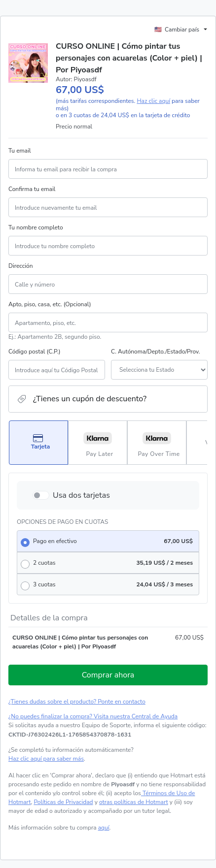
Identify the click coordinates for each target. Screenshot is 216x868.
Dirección (21, 266)
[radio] (108, 541)
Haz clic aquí (153, 101)
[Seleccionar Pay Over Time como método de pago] (157, 443)
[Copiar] (70, 735)
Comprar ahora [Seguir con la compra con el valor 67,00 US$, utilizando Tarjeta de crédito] (108, 675)
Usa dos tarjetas (81, 495)
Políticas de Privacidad (63, 802)
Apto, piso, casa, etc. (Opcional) (50, 304)
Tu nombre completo (36, 227)
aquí (104, 828)
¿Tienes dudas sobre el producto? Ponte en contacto (77, 702)
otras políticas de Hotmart (134, 802)
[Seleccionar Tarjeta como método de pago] (38, 443)
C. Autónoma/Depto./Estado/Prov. (155, 352)
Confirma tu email (32, 189)
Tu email (20, 151)
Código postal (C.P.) (35, 352)
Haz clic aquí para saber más (46, 759)
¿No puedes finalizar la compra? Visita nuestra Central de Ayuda (93, 716)
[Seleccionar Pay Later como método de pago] (98, 443)
